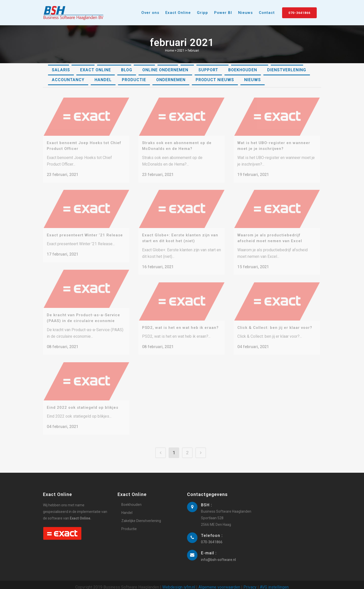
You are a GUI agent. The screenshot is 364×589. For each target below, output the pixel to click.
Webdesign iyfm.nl (179, 582)
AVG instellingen (274, 582)
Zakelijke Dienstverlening (141, 516)
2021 (181, 50)
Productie (129, 524)
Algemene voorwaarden (219, 582)
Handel (127, 508)
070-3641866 (299, 13)
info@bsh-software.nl (218, 555)
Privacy (250, 582)
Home (169, 50)
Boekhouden (131, 500)
